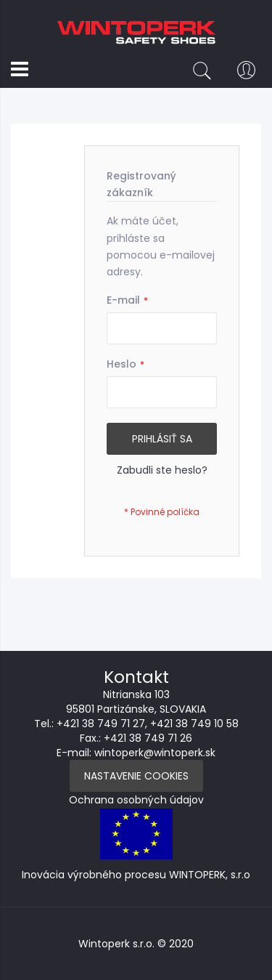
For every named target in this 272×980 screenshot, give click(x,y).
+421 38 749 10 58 (194, 724)
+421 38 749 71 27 (101, 724)
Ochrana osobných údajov (136, 800)
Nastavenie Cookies (136, 776)
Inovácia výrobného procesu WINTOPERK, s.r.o (136, 875)
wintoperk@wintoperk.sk (155, 753)
